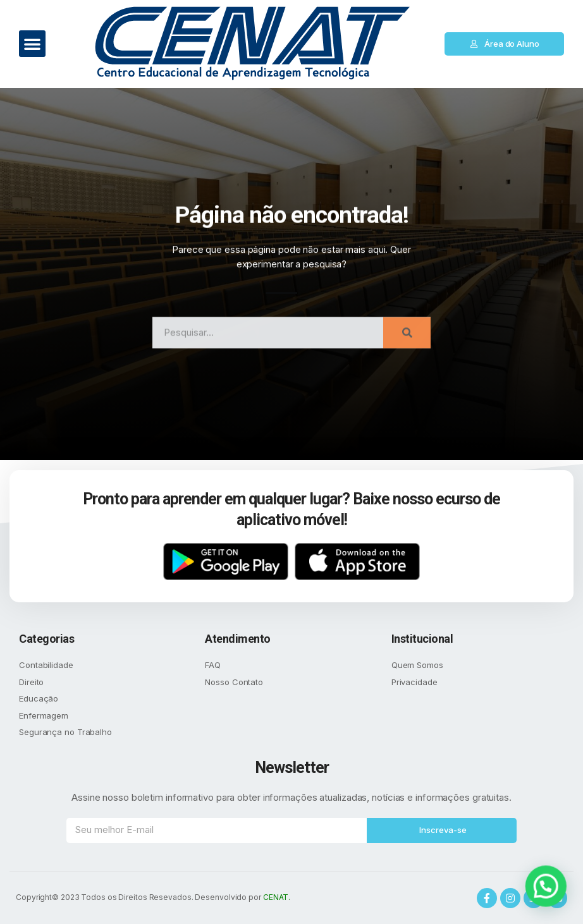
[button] (32, 44)
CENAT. (277, 897)
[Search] (407, 346)
